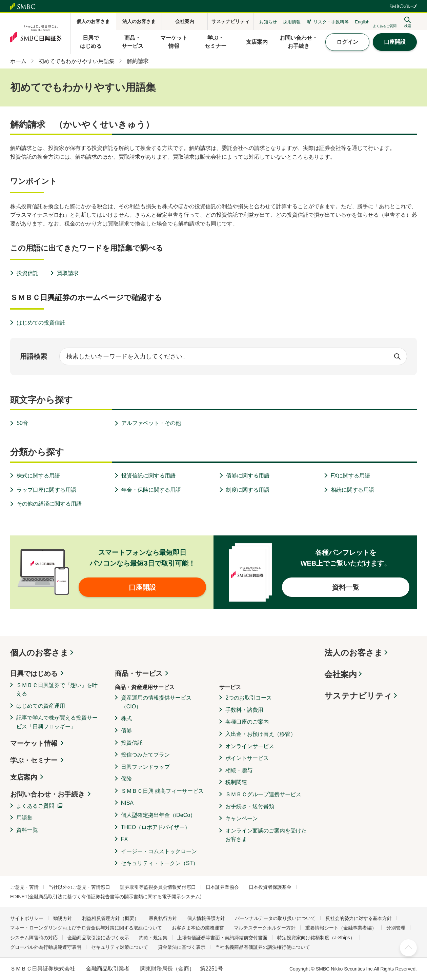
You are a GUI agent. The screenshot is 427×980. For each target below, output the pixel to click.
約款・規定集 (153, 938)
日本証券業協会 (222, 887)
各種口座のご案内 (247, 722)
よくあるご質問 (35, 806)
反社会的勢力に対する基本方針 (359, 918)
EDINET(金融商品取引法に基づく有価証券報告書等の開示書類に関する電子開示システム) (106, 897)
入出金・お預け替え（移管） (261, 734)
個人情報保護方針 (206, 918)
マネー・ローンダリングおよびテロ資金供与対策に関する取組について (86, 928)
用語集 (24, 818)
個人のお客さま (39, 653)
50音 (22, 423)
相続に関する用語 (352, 490)
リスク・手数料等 (331, 22)
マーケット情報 (34, 743)
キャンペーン (242, 818)
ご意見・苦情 (24, 887)
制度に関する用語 (248, 490)
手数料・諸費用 (244, 710)
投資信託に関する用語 (148, 476)
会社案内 (341, 674)
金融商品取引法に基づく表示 (98, 938)
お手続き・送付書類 (250, 806)
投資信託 (27, 273)
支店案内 (24, 777)
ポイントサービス (247, 758)
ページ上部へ (408, 948)
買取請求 (68, 273)
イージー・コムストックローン (159, 851)
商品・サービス (139, 673)
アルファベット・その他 (151, 423)
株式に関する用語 (38, 476)
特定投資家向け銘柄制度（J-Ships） (316, 938)
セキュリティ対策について (120, 947)
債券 (126, 731)
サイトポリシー (27, 918)
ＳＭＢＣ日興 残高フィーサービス (162, 791)
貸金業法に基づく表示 (182, 947)
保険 (126, 779)
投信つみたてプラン (145, 755)
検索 (397, 356)
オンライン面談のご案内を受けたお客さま (266, 835)
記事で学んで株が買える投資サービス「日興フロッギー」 (57, 722)
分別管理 (396, 928)
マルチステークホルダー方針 (265, 928)
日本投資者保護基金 (270, 887)
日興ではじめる (34, 673)
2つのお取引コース (249, 698)
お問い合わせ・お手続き (47, 794)
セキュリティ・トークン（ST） (160, 863)
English (362, 22)
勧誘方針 (63, 918)
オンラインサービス (250, 746)
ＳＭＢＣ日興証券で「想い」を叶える (57, 690)
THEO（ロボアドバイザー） (156, 827)
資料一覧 (27, 830)
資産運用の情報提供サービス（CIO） (156, 702)
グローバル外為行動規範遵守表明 (46, 947)
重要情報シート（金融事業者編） (341, 928)
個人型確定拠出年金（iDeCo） (158, 815)
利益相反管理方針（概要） (110, 918)
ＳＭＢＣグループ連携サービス (263, 794)
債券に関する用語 (248, 476)
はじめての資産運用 (41, 706)
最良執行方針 (163, 918)
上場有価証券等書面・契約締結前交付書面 (222, 938)
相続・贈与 (239, 770)
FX (124, 839)
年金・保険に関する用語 (151, 490)
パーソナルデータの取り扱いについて (275, 918)
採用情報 (292, 22)
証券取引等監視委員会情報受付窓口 (158, 887)
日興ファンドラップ (145, 767)
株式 (126, 718)
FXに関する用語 (350, 476)
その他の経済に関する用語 (49, 504)
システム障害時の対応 (34, 938)
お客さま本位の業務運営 (198, 928)
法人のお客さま (353, 653)
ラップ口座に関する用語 (46, 490)
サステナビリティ (358, 696)
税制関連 (236, 782)
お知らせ (268, 22)
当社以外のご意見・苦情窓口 (79, 887)
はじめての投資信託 (41, 323)
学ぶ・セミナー (34, 760)
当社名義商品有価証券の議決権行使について (263, 947)
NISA (127, 803)
